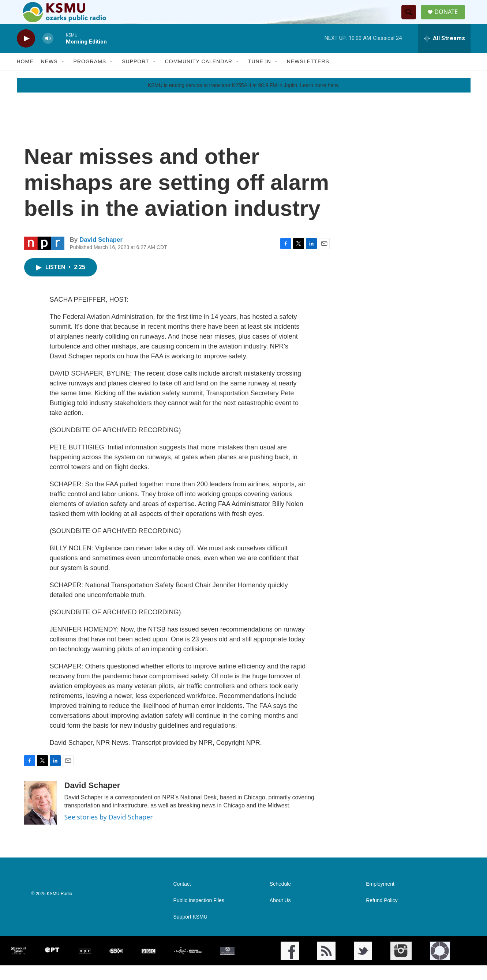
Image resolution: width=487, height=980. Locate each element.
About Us (280, 915)
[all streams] (444, 53)
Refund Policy (382, 915)
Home (25, 76)
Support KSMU (190, 932)
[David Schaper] (41, 817)
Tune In (260, 76)
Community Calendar (199, 76)
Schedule (280, 899)
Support (135, 76)
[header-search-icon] (411, 19)
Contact (182, 899)
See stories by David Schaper (109, 832)
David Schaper (101, 254)
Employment (380, 899)
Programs (90, 76)
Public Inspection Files (199, 915)
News (49, 76)
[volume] (48, 53)
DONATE (450, 19)
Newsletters (308, 76)
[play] (26, 53)
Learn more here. (320, 100)
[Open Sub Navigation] (63, 76)
